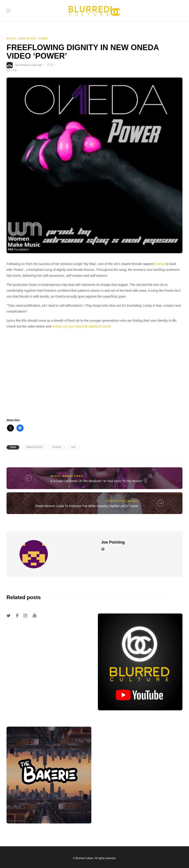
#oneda (57, 447)
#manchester (34, 447)
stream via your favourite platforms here (81, 326)
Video (43, 38)
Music (11, 38)
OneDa (160, 264)
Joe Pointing (22, 65)
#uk (73, 447)
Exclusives (117, 501)
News (67, 476)
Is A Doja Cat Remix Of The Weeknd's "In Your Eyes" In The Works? (96, 481)
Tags (13, 447)
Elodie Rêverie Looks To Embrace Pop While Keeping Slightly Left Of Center (87, 506)
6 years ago (36, 65)
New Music (28, 38)
